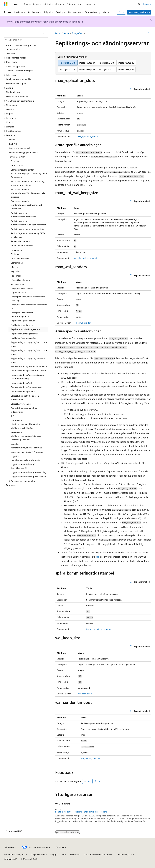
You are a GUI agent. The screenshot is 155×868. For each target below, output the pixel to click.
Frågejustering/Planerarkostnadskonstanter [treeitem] (29, 306)
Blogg (53, 854)
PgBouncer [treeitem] (16, 276)
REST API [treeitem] (13, 144)
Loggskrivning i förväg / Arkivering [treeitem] (27, 452)
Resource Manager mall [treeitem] (19, 148)
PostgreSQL (77, 33)
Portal (121, 12)
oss (97, 557)
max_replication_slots (87, 136)
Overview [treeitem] (15, 161)
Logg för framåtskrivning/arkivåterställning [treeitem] (26, 446)
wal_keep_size (84, 694)
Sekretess (74, 854)
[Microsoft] (6, 4)
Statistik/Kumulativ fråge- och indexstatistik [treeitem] (25, 398)
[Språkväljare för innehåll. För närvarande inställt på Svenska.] (10, 847)
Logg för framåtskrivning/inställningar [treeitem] (28, 476)
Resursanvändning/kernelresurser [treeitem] (26, 387)
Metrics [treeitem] (14, 267)
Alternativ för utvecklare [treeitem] (22, 245)
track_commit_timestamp (98, 629)
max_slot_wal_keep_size (84, 258)
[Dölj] (44, 33)
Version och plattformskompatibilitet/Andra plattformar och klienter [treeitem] (25, 424)
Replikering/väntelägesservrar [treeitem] (25, 334)
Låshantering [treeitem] (17, 263)
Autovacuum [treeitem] (17, 165)
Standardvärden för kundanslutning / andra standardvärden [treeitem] (28, 183)
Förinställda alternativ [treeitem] (21, 280)
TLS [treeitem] (13, 416)
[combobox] (26, 40)
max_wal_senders (84, 323)
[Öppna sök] (139, 4)
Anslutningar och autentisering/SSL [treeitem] (27, 229)
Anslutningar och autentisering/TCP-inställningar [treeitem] (28, 235)
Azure (66, 33)
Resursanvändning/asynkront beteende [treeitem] (29, 366)
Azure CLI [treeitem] (13, 139)
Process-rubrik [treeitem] (18, 284)
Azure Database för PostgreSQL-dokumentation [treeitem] (21, 47)
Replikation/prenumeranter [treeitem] (23, 338)
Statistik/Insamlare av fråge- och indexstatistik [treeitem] (26, 410)
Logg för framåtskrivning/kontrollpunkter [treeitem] (26, 458)
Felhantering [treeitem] (17, 250)
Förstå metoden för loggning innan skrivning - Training (81, 812)
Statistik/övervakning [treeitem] (21, 404)
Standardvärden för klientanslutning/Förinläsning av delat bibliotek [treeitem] (28, 193)
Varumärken (9, 859)
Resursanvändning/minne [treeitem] (23, 392)
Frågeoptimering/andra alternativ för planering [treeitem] (28, 298)
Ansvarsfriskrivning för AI (15, 854)
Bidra (64, 854)
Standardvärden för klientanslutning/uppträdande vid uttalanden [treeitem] (26, 205)
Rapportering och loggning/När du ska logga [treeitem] (29, 352)
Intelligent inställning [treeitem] (21, 258)
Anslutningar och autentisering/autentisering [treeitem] (23, 215)
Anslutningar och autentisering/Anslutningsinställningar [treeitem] (28, 223)
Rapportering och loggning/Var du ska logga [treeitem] (29, 360)
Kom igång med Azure (139, 12)
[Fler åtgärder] (149, 33)
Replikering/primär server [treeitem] (23, 325)
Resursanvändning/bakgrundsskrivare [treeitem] (28, 370)
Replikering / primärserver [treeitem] (23, 321)
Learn (58, 33)
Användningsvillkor (126, 854)
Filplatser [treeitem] (15, 254)
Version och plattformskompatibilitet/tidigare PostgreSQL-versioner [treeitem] (26, 436)
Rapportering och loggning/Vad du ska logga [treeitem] (29, 344)
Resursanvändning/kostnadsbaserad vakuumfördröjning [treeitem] (28, 377)
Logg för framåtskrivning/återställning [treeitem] (28, 472)
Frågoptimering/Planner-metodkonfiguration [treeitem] (22, 314)
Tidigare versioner (39, 854)
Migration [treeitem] (15, 271)
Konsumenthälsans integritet (98, 854)
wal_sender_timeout (90, 758)
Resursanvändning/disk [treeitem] (22, 383)
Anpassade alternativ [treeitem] (21, 241)
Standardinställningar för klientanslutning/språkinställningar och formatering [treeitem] (29, 173)
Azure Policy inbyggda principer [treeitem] (23, 152)
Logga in (147, 4)
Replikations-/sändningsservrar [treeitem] (26, 329)
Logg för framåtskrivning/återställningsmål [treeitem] (23, 466)
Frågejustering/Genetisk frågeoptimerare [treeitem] (22, 290)
